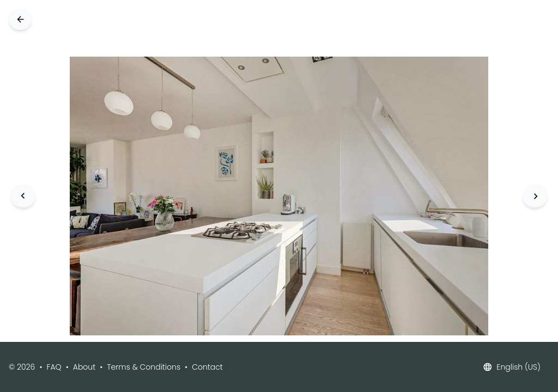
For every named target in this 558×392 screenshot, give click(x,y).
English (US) (512, 367)
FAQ (54, 367)
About (84, 367)
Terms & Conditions (144, 367)
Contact (207, 367)
